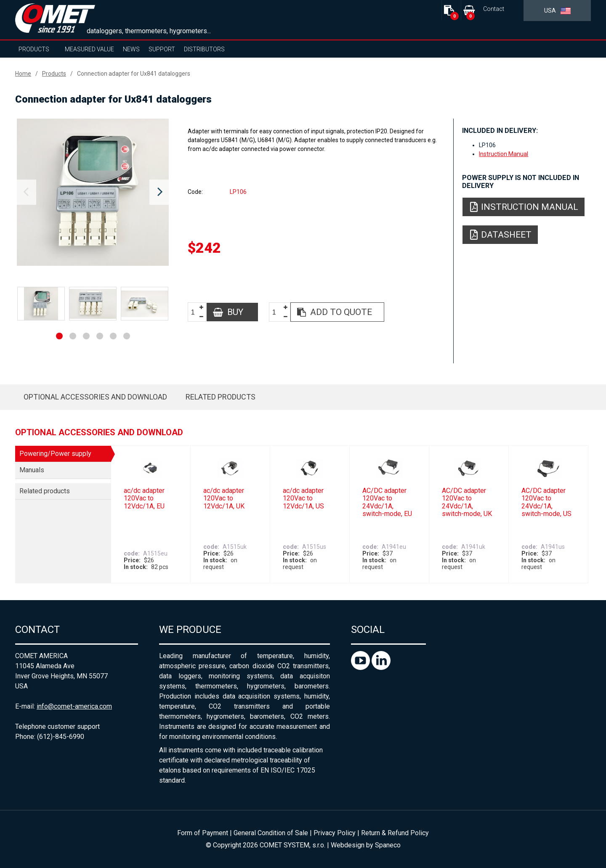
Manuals (32, 470)
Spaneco (388, 845)
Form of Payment (203, 833)
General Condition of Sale (271, 833)
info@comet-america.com (74, 706)
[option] (93, 192)
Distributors (204, 49)
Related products (221, 397)
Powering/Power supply (55, 454)
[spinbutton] (196, 312)
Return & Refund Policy (395, 833)
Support (162, 49)
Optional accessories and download (95, 397)
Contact (494, 9)
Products (34, 49)
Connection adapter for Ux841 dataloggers (134, 74)
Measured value (89, 49)
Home (23, 74)
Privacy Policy (335, 833)
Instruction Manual (504, 154)
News (131, 49)
